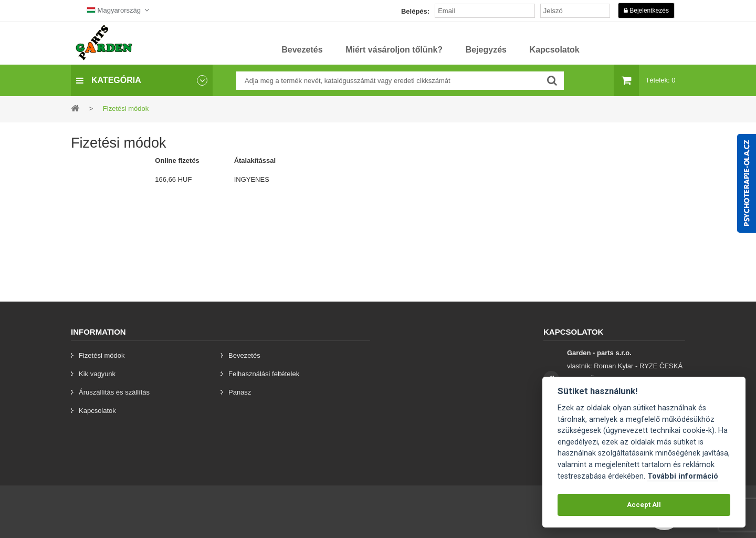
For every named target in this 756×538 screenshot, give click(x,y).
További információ (683, 476)
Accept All (644, 505)
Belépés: (415, 11)
